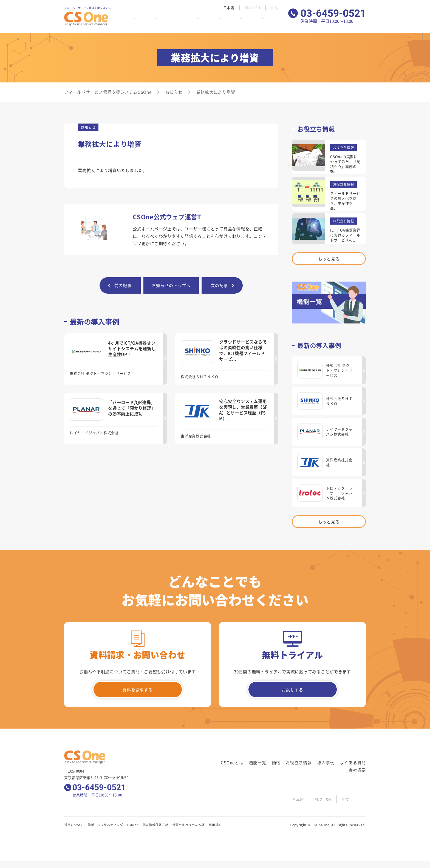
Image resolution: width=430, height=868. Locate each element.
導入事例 (225, 22)
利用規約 (215, 825)
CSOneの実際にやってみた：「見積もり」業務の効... (345, 164)
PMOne (133, 825)
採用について (74, 825)
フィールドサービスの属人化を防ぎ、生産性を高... (345, 201)
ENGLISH (251, 8)
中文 (275, 8)
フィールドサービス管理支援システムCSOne (108, 92)
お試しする (292, 690)
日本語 (227, 8)
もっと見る (329, 259)
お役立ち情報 (201, 22)
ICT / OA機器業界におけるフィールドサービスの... (345, 235)
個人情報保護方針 (155, 825)
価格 (182, 22)
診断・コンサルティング (105, 825)
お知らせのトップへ (171, 285)
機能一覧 (167, 22)
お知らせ (174, 92)
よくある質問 (249, 22)
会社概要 (272, 22)
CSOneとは (145, 22)
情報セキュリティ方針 (189, 825)
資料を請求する (137, 690)
